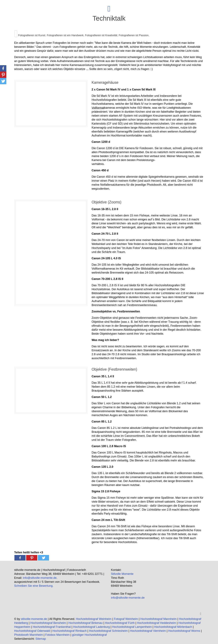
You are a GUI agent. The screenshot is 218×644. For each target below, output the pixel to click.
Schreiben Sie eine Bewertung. (34, 586)
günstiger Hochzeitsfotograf (89, 635)
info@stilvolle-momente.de (40, 578)
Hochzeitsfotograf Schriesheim (108, 631)
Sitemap (41, 639)
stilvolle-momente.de (34, 619)
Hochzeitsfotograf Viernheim (148, 631)
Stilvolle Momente (122, 574)
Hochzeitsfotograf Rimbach (69, 631)
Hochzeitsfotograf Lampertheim (132, 627)
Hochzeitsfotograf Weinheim (94, 619)
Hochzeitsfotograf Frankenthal (52, 627)
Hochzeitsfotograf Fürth (120, 623)
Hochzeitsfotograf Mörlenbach (173, 627)
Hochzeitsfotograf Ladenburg (91, 627)
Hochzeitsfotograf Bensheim (48, 623)
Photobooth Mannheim (28, 635)
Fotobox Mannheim (57, 635)
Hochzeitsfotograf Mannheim (158, 619)
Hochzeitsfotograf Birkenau (86, 623)
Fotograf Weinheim (126, 619)
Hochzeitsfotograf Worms (184, 631)
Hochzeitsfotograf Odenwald (32, 631)
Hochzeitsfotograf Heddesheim (156, 623)
